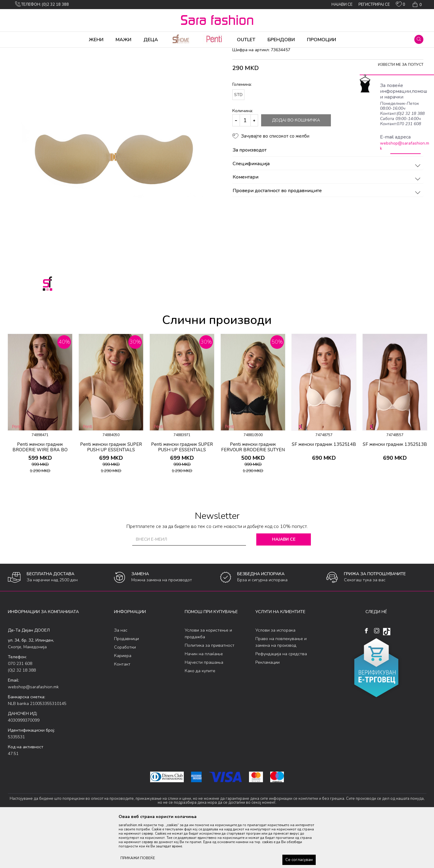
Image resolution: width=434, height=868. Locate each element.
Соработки (125, 695)
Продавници (126, 686)
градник (116, 52)
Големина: (242, 132)
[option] (40, 450)
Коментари (327, 225)
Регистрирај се (374, 5)
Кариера (123, 703)
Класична (96, 52)
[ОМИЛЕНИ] (400, 5)
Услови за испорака (275, 678)
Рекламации (267, 710)
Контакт (122, 712)
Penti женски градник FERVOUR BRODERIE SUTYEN (253, 495)
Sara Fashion (19, 52)
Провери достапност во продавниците (327, 239)
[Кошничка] (417, 5)
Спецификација (327, 212)
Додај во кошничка (296, 168)
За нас (121, 678)
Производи (44, 52)
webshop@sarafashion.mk (405, 146)
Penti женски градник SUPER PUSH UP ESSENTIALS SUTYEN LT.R (111, 497)
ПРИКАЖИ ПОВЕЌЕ (138, 858)
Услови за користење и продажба (208, 681)
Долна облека (71, 52)
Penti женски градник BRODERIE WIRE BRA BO (40, 495)
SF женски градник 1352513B (395, 492)
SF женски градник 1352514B (324, 492)
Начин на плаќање (204, 701)
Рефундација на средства (281, 701)
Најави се (284, 587)
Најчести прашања (204, 710)
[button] (419, 39)
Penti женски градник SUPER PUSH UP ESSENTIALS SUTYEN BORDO (182, 497)
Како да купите (200, 718)
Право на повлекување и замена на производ (281, 690)
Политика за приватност (210, 693)
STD (238, 142)
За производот (327, 198)
